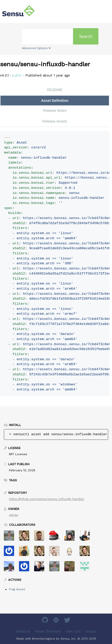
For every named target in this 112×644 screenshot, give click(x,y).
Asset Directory (48, 631)
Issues (91, 631)
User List (73, 631)
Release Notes (55, 111)
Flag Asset (17, 589)
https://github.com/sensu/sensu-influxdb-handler (47, 499)
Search (86, 36)
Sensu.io (23, 631)
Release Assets (55, 121)
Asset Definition (55, 101)
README (55, 90)
